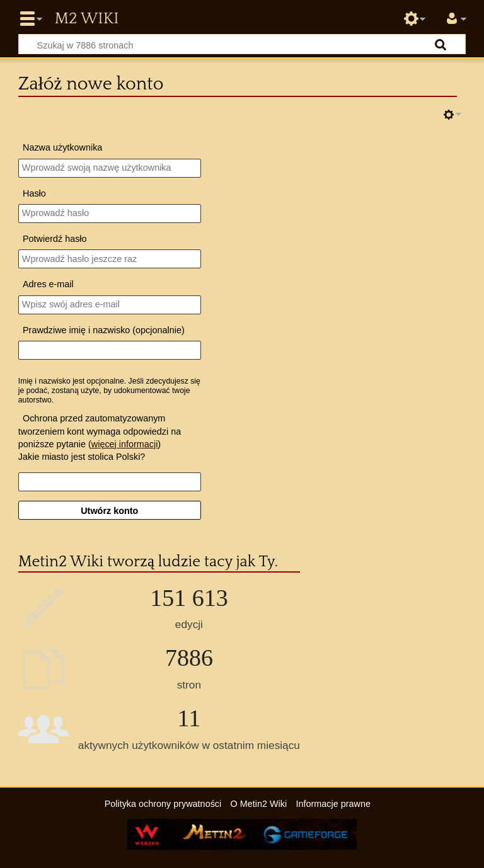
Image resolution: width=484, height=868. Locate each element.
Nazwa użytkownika (62, 147)
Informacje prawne (333, 804)
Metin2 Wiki (86, 19)
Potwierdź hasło (55, 239)
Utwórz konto (109, 511)
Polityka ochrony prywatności (163, 804)
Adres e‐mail (48, 284)
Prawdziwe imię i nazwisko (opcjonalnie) (104, 330)
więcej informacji (125, 444)
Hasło (34, 193)
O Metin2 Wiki (259, 804)
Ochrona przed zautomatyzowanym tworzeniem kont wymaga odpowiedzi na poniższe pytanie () (100, 431)
